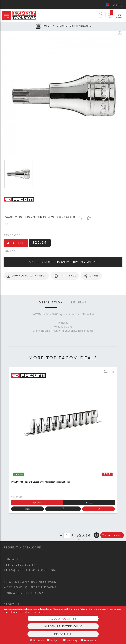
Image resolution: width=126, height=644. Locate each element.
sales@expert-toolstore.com (30, 570)
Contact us (14, 559)
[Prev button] (2, 26)
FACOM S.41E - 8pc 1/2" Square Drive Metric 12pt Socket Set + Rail (41, 482)
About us (12, 604)
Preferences (90, 640)
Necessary (38, 640)
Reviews (79, 303)
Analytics (55, 640)
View (28, 509)
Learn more (37, 612)
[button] (114, 5)
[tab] (51, 303)
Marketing (72, 640)
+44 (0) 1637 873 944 (21, 565)
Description (51, 303)
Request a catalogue (22, 547)
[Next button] (124, 26)
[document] (63, 625)
